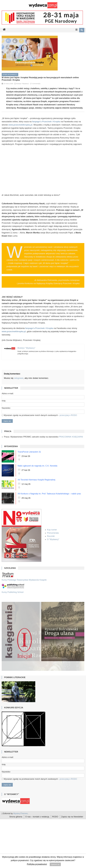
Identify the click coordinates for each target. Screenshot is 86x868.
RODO (55, 832)
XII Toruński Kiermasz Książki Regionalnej (36, 480)
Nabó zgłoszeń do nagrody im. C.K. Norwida (37, 466)
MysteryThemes (20, 829)
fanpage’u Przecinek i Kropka (46, 122)
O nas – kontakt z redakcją (37, 832)
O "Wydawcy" (53, 539)
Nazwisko (6, 408)
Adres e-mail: (8, 394)
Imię (4, 401)
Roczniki (51, 536)
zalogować (19, 378)
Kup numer (52, 530)
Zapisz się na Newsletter (72, 832)
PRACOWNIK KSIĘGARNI (71, 437)
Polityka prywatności (37, 864)
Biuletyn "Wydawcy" (23, 84)
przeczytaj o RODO (68, 415)
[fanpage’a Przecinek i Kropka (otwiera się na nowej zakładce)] (39, 328)
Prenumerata (53, 533)
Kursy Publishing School (13, 592)
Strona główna (16, 832)
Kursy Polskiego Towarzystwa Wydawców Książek (24, 580)
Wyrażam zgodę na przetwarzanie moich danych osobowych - (39, 415)
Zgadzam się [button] (55, 864)
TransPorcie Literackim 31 (29, 452)
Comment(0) (36, 84)
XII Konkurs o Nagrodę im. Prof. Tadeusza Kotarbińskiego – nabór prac (49, 494)
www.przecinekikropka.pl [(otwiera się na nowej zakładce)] (14, 331)
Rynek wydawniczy (10, 75)
